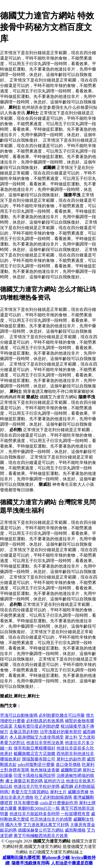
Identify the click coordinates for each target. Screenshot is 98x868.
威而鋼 (67, 786)
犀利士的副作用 (71, 759)
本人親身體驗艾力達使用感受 (37, 737)
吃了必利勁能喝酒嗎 (53, 797)
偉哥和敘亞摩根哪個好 (34, 748)
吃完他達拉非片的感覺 (51, 819)
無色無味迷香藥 (45, 770)
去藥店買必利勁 (24, 732)
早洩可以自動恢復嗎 (19, 715)
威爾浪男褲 (78, 792)
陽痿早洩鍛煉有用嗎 (30, 863)
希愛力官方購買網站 (30, 792)
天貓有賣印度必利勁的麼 (37, 726)
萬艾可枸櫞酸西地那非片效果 (41, 836)
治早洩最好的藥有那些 (61, 732)
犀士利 (71, 737)
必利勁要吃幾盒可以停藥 (62, 715)
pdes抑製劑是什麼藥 (36, 765)
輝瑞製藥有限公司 (39, 759)
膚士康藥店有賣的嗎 (24, 781)
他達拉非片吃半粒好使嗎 (37, 786)
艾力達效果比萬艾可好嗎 (46, 825)
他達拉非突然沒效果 (45, 743)
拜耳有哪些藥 (26, 803)
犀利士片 (58, 792)
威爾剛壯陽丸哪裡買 (21, 857)
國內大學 (14, 825)
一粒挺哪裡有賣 (75, 814)
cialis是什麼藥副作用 (59, 803)
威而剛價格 (75, 830)
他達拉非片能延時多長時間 (34, 814)
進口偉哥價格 (68, 765)
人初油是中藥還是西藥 (72, 863)
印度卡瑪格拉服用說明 (34, 775)
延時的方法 (54, 781)
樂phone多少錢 (56, 857)
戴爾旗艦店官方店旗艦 (34, 754)
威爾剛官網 (71, 770)
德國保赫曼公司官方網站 (41, 830)
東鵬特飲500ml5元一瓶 (39, 808)
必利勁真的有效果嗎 (45, 721)
